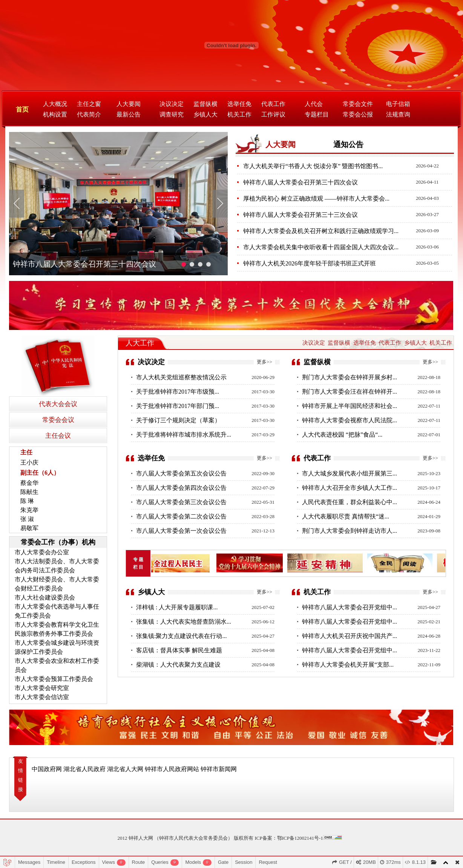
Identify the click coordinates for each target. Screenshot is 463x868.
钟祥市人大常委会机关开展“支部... (348, 665)
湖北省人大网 (125, 769)
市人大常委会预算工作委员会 (54, 679)
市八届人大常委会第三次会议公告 (181, 502)
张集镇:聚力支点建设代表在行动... (181, 636)
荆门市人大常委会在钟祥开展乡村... (350, 377)
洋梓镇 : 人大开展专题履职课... (177, 607)
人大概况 (55, 104)
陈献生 (29, 492)
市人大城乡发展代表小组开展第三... (350, 473)
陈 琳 (27, 501)
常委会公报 (358, 114)
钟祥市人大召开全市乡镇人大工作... (350, 488)
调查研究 (172, 114)
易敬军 (29, 528)
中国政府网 (47, 769)
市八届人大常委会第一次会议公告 (181, 531)
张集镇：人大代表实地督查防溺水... (184, 622)
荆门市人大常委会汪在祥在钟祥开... (350, 392)
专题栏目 (317, 114)
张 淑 (27, 519)
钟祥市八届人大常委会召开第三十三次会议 (300, 215)
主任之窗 (89, 104)
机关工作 (239, 114)
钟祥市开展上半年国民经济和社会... (350, 406)
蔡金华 (29, 483)
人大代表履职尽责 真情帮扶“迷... (346, 516)
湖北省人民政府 (84, 769)
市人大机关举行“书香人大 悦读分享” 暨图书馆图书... (313, 166)
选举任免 (239, 104)
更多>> (264, 362)
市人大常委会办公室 (42, 552)
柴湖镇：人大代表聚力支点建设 (178, 665)
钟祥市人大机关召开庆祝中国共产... (350, 636)
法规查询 (398, 114)
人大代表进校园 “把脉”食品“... (342, 435)
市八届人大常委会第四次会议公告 (181, 488)
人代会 (314, 104)
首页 (22, 110)
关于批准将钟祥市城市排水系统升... (184, 435)
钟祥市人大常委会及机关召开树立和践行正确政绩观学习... (321, 231)
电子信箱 (398, 104)
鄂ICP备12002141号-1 (300, 838)
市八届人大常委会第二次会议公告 (181, 516)
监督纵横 (205, 104)
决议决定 (172, 104)
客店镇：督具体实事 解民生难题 (179, 650)
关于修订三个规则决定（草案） (178, 420)
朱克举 (29, 510)
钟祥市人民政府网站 (172, 769)
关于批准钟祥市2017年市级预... (178, 392)
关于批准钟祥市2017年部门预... (178, 406)
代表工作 (273, 104)
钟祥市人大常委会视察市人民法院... (350, 420)
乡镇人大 (205, 114)
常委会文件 (358, 104)
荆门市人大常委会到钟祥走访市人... (350, 531)
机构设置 (55, 114)
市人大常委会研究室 (42, 688)
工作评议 (273, 114)
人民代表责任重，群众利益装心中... (350, 502)
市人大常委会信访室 (42, 697)
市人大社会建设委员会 (45, 597)
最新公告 (129, 114)
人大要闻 (129, 104)
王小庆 (29, 462)
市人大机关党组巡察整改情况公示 (181, 377)
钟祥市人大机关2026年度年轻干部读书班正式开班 (310, 263)
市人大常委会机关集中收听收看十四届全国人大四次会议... (321, 247)
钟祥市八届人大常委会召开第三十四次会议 (84, 264)
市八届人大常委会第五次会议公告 (181, 473)
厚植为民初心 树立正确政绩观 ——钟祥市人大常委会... (316, 199)
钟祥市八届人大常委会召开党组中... (350, 607)
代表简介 (89, 114)
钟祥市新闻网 (219, 769)
